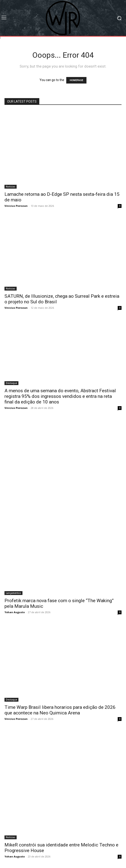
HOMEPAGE (76, 80)
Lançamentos (13, 593)
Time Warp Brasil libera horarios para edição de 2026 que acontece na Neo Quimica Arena (60, 710)
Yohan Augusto (15, 612)
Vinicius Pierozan (16, 206)
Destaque (11, 383)
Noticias (11, 187)
